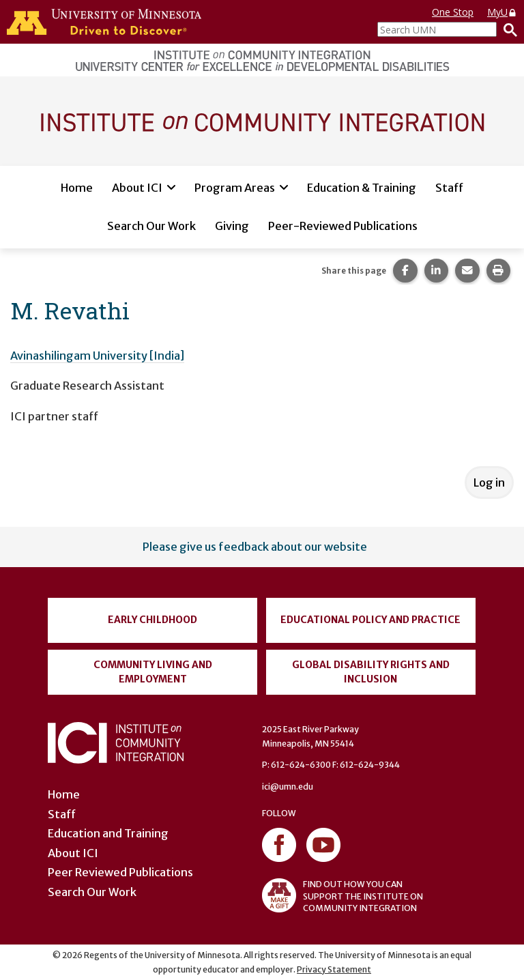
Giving (232, 226)
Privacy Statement (334, 969)
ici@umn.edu (288, 787)
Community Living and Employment (153, 672)
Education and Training (108, 833)
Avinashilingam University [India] (97, 356)
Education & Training (362, 188)
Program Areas (235, 188)
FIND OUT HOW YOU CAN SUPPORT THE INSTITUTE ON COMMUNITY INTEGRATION (343, 895)
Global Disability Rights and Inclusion (371, 672)
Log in (489, 482)
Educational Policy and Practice (370, 620)
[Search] (507, 29)
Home (77, 188)
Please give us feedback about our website (255, 547)
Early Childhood (152, 620)
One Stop (453, 12)
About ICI (137, 188)
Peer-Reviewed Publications (343, 226)
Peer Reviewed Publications (120, 872)
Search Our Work (151, 226)
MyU (502, 12)
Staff (449, 188)
